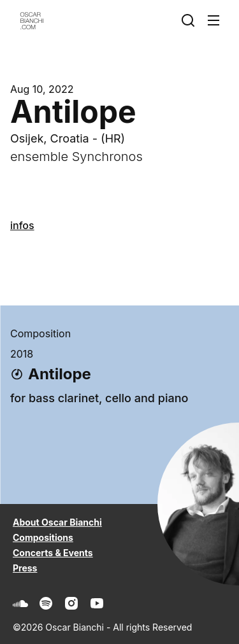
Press (25, 568)
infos (22, 225)
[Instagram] (71, 603)
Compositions (43, 537)
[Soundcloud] (20, 603)
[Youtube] (97, 603)
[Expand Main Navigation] (216, 20)
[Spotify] (46, 603)
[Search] (191, 20)
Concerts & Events (53, 553)
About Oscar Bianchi (57, 522)
